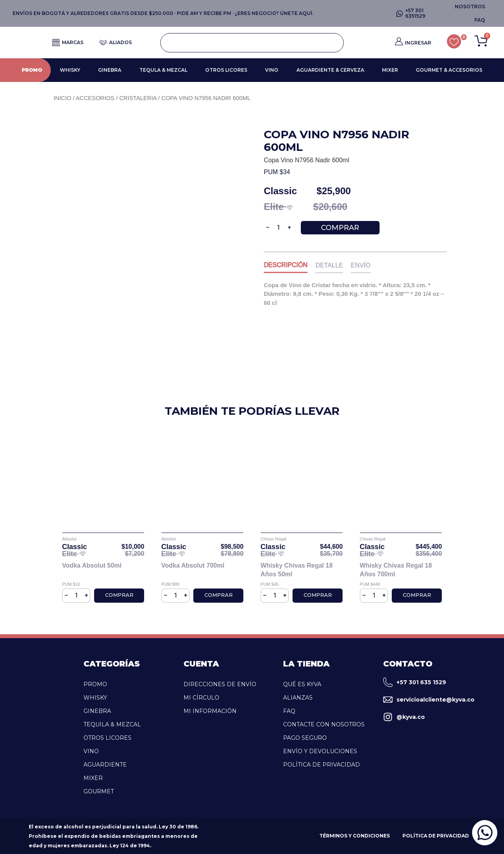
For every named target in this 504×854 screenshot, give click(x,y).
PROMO (32, 70)
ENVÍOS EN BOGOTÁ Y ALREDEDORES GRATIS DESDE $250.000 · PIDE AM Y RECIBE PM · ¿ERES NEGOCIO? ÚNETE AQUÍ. (163, 13)
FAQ (289, 711)
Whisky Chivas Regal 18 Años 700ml (396, 570)
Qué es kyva (302, 684)
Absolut (69, 539)
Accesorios (95, 98)
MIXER (390, 70)
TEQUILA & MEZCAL (112, 724)
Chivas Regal (273, 539)
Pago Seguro (305, 738)
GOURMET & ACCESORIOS (449, 70)
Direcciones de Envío (220, 684)
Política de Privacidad (321, 765)
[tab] (286, 267)
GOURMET (99, 791)
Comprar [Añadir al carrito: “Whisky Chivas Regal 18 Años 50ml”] (318, 595)
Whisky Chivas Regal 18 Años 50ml (297, 570)
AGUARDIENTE (105, 765)
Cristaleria (138, 98)
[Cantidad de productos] (279, 228)
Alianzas (298, 698)
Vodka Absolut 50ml (92, 565)
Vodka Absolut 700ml (193, 565)
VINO (272, 70)
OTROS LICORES (226, 70)
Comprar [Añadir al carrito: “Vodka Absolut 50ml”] (119, 595)
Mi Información (210, 711)
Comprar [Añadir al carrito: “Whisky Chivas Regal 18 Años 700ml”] (417, 595)
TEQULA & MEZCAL (163, 70)
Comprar (340, 228)
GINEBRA (110, 70)
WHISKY (70, 70)
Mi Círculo (201, 698)
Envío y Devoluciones (320, 751)
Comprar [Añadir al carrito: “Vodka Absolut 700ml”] (219, 595)
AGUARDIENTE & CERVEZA (330, 70)
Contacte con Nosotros (324, 724)
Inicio (62, 98)
